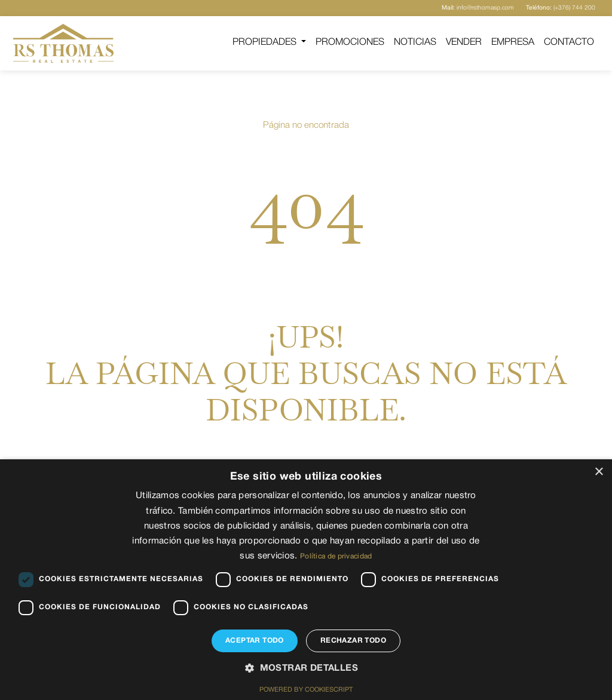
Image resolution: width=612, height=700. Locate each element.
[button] (306, 669)
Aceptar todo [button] (255, 641)
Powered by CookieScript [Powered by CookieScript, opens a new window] (306, 690)
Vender (464, 42)
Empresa (513, 42)
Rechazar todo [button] (353, 641)
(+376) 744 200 (561, 8)
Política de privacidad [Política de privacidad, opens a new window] (336, 556)
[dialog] (306, 580)
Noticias (415, 42)
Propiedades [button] (266, 42)
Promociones (350, 42)
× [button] (599, 472)
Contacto (569, 42)
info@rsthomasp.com (478, 8)
